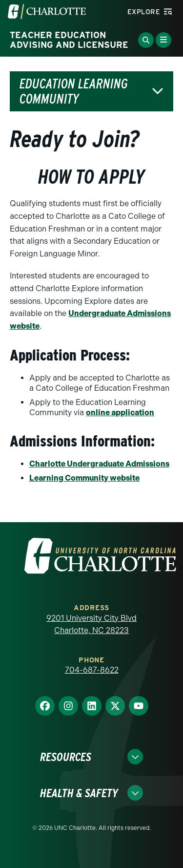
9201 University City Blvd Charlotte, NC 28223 (91, 625)
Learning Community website (84, 478)
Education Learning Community (74, 91)
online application (120, 413)
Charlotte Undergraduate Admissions (99, 464)
